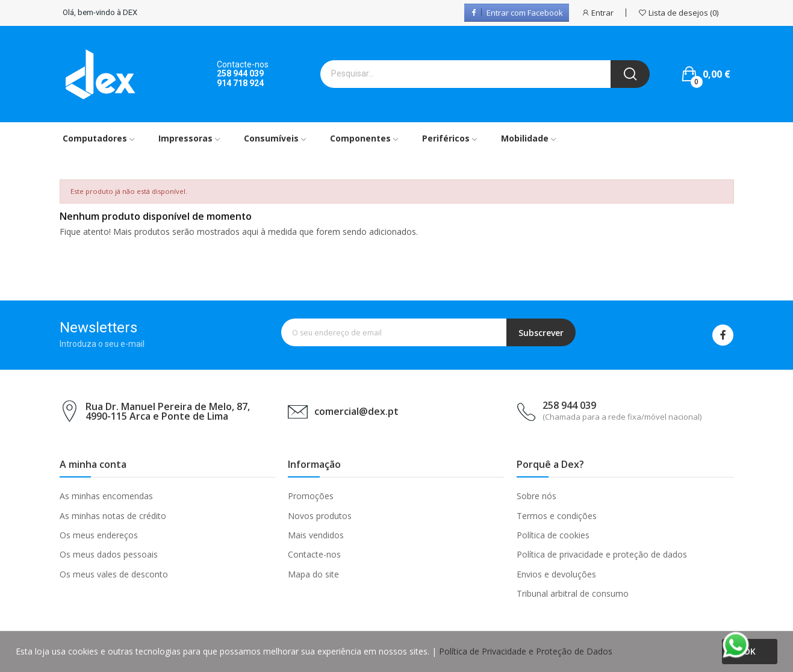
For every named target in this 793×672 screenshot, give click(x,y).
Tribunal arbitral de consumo (573, 593)
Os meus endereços (99, 535)
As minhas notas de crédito (113, 516)
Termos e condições (557, 516)
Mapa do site (313, 574)
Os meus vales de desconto (114, 574)
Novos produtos (320, 516)
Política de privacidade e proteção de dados (602, 554)
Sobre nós (536, 496)
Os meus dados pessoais (109, 554)
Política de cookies (553, 535)
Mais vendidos (316, 535)
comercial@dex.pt (356, 411)
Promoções (311, 496)
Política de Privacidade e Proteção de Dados (526, 651)
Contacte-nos (314, 554)
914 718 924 (240, 83)
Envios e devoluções (556, 574)
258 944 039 (240, 73)
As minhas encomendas (106, 496)
